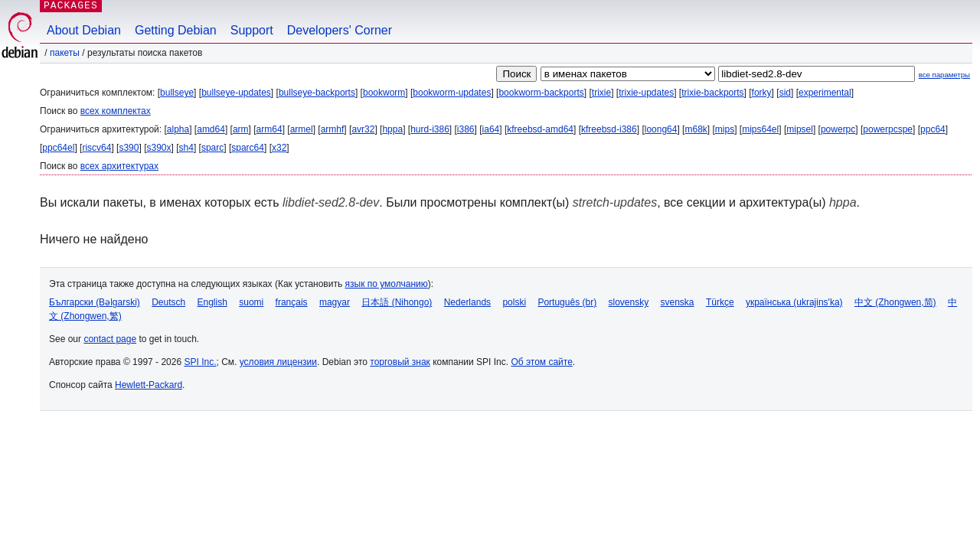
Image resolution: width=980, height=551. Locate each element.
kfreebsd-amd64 (540, 129)
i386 (466, 129)
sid (785, 93)
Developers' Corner (340, 30)
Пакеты (65, 53)
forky (762, 93)
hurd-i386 (430, 129)
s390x (158, 148)
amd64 (211, 129)
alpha (178, 129)
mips (725, 129)
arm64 (269, 129)
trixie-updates (646, 93)
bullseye (177, 93)
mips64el (760, 129)
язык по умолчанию (387, 284)
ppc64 (933, 129)
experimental (825, 93)
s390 (129, 148)
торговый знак (400, 362)
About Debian (84, 30)
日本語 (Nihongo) (397, 302)
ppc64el (58, 148)
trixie (601, 93)
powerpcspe (888, 129)
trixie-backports (712, 93)
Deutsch (168, 302)
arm (241, 129)
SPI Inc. (200, 362)
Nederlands (467, 302)
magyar (335, 302)
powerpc (838, 129)
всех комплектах (116, 111)
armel (302, 129)
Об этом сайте (541, 362)
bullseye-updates (236, 93)
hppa (392, 129)
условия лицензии (278, 362)
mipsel (800, 129)
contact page (110, 339)
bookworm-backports (541, 93)
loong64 (661, 129)
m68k (696, 129)
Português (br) (567, 302)
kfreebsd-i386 (609, 129)
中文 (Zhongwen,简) (895, 302)
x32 (279, 148)
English (212, 302)
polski (514, 302)
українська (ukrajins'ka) (794, 302)
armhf (333, 129)
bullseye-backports (317, 93)
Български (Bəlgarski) (95, 302)
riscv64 (96, 148)
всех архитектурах (119, 166)
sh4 (186, 148)
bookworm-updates (452, 93)
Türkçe (720, 302)
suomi (251, 302)
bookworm (384, 93)
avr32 (363, 129)
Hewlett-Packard (149, 385)
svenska (678, 302)
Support (252, 30)
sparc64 (248, 148)
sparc (212, 148)
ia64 (491, 129)
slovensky (628, 302)
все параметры (944, 75)
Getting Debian (176, 30)
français (292, 302)
